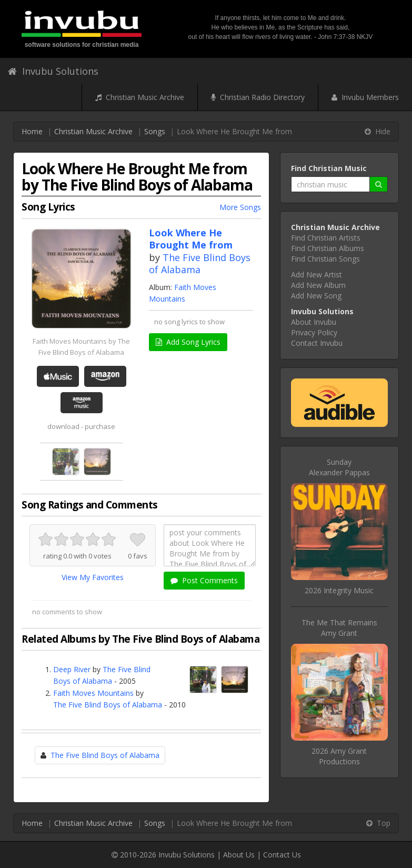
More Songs (240, 207)
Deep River (72, 669)
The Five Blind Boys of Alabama (200, 263)
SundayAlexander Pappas (339, 467)
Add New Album (318, 285)
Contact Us (282, 855)
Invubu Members (365, 97)
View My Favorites (93, 577)
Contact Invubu (317, 343)
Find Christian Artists (326, 238)
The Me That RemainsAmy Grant (339, 628)
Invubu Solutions (53, 71)
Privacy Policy (314, 332)
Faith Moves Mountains (93, 693)
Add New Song (316, 296)
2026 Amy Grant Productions (339, 756)
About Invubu (314, 322)
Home (32, 131)
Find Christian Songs (325, 259)
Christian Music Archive (140, 97)
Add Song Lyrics (188, 342)
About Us (239, 855)
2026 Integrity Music (339, 590)
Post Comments (204, 580)
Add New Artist (316, 275)
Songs (155, 131)
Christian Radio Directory (258, 97)
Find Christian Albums (328, 248)
